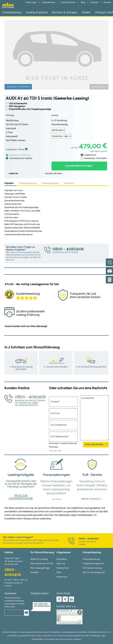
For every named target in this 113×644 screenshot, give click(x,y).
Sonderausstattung (28, 183)
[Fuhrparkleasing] (12, 12)
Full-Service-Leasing (92, 568)
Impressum (62, 577)
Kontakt (95, 2)
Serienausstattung (50, 183)
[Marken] (86, 12)
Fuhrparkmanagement (93, 564)
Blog (83, 2)
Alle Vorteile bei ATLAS (42, 564)
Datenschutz (63, 568)
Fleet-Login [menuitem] (31, 2)
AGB (59, 572)
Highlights (9, 183)
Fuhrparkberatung (91, 559)
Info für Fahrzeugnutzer (94, 572)
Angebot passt (88, 155)
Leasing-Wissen (68, 2)
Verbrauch (69, 183)
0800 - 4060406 (89, 539)
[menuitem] (12, 12)
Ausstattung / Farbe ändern (94, 158)
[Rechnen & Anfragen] (65, 12)
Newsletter (62, 559)
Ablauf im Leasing (39, 559)
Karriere (107, 2)
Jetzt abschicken (96, 444)
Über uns (61, 564)
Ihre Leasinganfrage (40, 568)
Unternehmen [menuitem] (48, 2)
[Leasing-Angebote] (37, 12)
